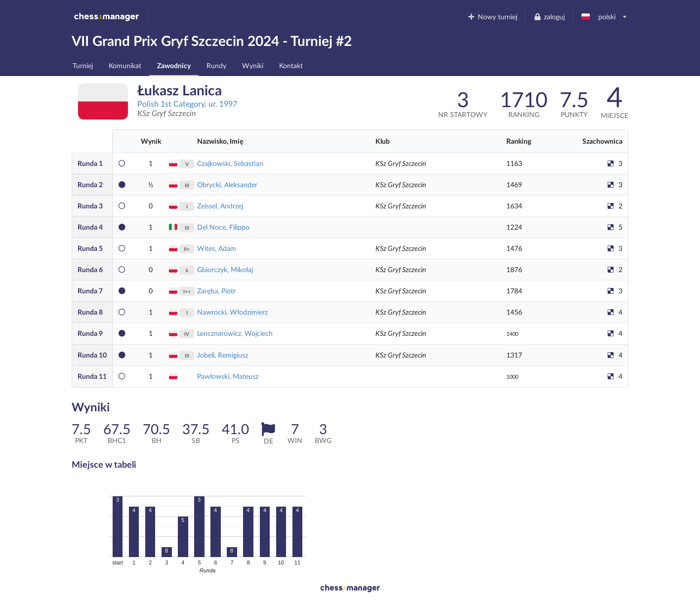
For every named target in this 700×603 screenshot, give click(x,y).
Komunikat (125, 65)
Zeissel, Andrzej (220, 206)
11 (92, 376)
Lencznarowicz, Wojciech (235, 333)
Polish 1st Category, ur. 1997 (187, 103)
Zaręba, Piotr (216, 291)
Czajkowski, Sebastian (230, 163)
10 (92, 355)
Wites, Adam (217, 248)
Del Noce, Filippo (223, 227)
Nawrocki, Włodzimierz (232, 312)
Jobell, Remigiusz (223, 355)
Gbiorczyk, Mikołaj (225, 269)
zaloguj (549, 17)
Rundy (216, 65)
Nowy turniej (493, 17)
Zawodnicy (174, 65)
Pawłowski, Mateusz (228, 376)
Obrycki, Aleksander (227, 184)
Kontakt (291, 65)
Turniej (83, 65)
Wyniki (253, 65)
